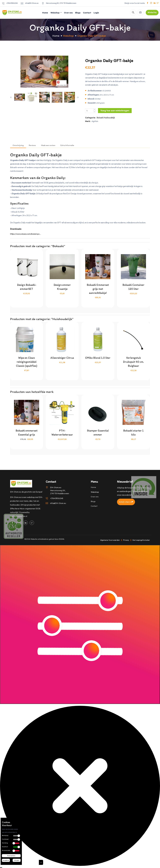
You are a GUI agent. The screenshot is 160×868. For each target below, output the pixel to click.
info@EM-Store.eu (32, 3)
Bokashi (100, 118)
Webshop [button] (55, 13)
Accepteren (6, 860)
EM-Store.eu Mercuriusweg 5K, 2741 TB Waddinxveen (60, 490)
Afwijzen (17, 860)
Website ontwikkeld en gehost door (47, 539)
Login (96, 13)
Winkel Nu (152, 12)
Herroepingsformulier (141, 540)
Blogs (78, 13)
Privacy (126, 540)
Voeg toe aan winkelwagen (115, 111)
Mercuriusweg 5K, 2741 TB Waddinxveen (61, 3)
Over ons (68, 13)
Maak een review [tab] (48, 145)
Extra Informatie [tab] (67, 145)
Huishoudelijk (109, 118)
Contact (87, 13)
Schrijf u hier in (126, 502)
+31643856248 (12, 3)
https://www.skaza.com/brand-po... (26, 234)
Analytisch (5, 847)
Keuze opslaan (11, 856)
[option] (44, 72)
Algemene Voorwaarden (110, 540)
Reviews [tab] (32, 145)
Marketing (5, 843)
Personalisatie (6, 850)
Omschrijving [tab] (18, 145)
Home (45, 13)
